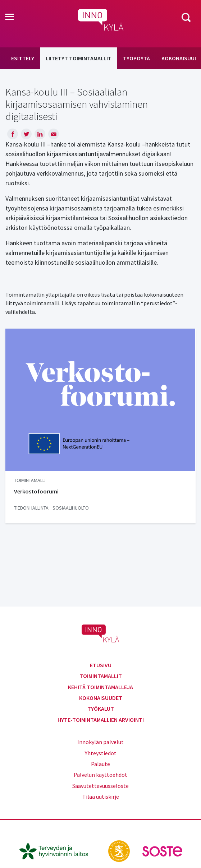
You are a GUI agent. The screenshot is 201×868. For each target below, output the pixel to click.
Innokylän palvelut (100, 742)
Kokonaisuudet (101, 698)
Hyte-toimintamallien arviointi (101, 720)
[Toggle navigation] (10, 17)
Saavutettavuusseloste (100, 786)
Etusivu (101, 665)
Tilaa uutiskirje (101, 797)
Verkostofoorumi (36, 491)
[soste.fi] (163, 850)
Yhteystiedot (101, 753)
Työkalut (101, 709)
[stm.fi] (120, 850)
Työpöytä (136, 58)
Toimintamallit (101, 676)
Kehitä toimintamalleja (100, 687)
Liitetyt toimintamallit (79, 58)
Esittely (23, 58)
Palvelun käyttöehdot (100, 775)
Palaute (100, 764)
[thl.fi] (58, 850)
